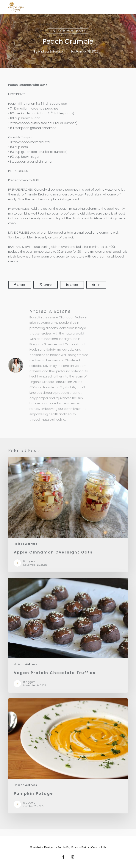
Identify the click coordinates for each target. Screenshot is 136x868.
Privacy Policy (81, 847)
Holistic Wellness (68, 31)
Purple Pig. (64, 847)
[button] (126, 7)
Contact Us (99, 847)
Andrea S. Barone (50, 51)
